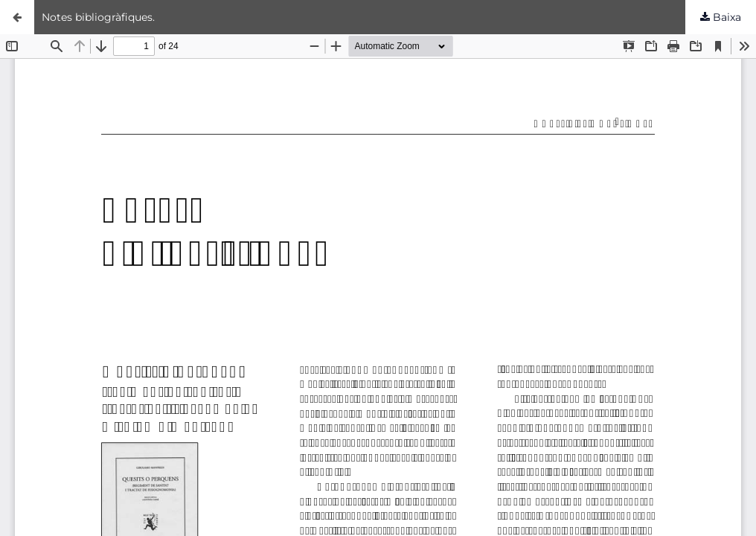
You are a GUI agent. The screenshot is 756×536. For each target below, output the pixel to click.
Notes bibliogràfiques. (98, 17)
